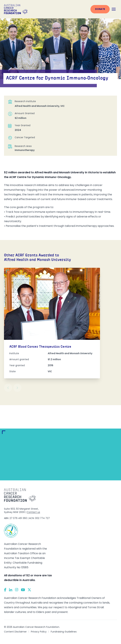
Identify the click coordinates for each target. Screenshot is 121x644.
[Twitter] (29, 590)
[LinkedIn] (11, 590)
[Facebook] (5, 590)
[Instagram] (17, 590)
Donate (100, 9)
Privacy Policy (39, 632)
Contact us (33, 512)
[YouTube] (23, 590)
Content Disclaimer (15, 632)
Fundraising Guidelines (64, 632)
